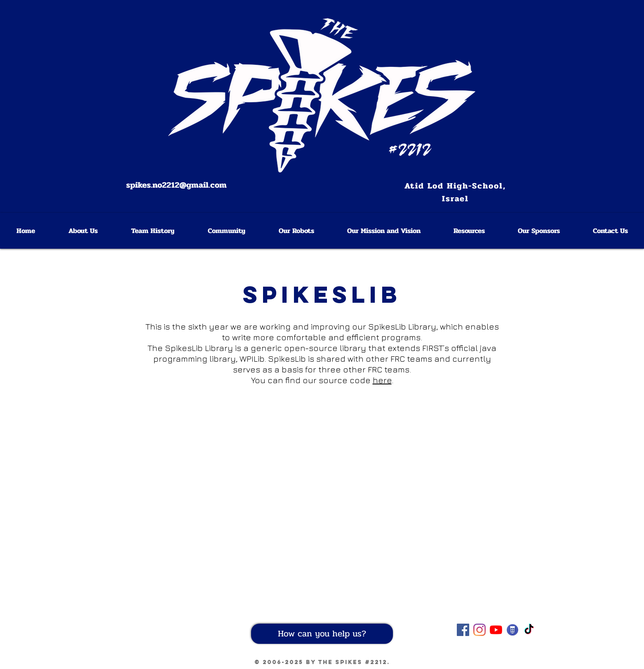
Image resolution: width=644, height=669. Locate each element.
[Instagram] (479, 630)
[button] (469, 231)
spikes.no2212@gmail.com (176, 185)
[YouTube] (496, 630)
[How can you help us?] (322, 634)
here (382, 380)
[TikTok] (529, 630)
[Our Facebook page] (463, 630)
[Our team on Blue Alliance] (512, 630)
